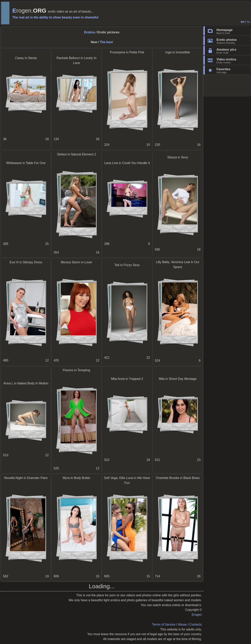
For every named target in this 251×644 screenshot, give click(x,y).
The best (106, 42)
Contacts (196, 624)
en (243, 22)
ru (248, 22)
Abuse (182, 624)
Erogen (197, 615)
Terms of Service (164, 624)
